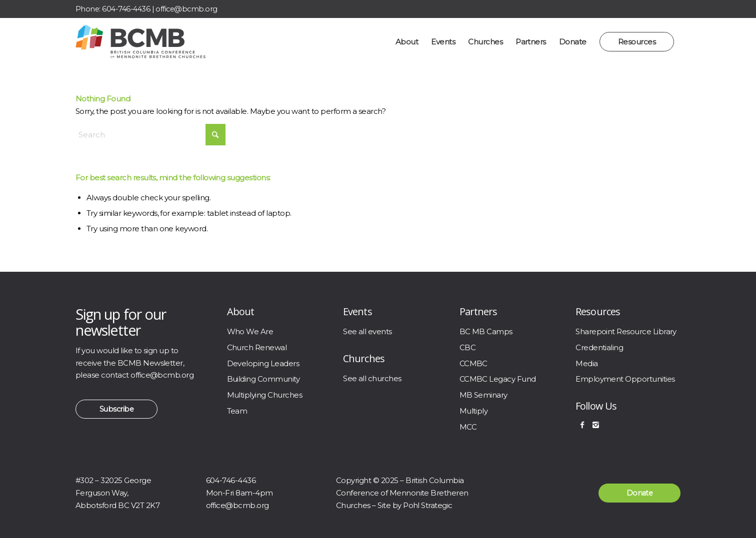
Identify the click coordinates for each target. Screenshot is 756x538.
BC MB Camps (486, 331)
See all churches (372, 378)
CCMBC (473, 363)
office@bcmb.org (186, 9)
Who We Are (250, 331)
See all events (367, 331)
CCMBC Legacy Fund (498, 379)
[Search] (150, 135)
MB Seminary (483, 395)
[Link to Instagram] (670, 9)
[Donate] (639, 493)
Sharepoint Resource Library (626, 331)
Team (237, 411)
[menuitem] (407, 42)
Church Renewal (257, 347)
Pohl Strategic (428, 505)
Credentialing (599, 347)
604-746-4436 (126, 9)
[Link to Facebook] (650, 9)
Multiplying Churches (265, 395)
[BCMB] (140, 42)
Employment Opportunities (625, 379)
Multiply (474, 411)
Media (586, 363)
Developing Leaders (263, 363)
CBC (467, 347)
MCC (468, 427)
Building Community (263, 379)
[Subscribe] (116, 409)
